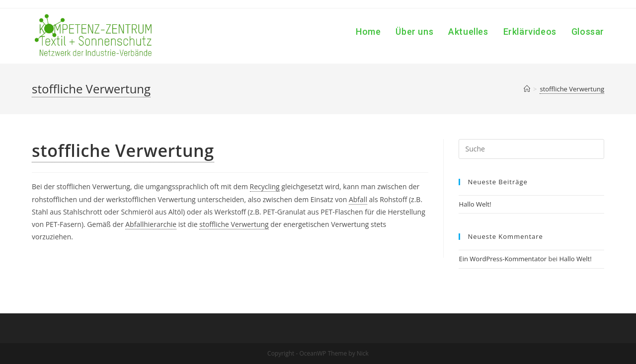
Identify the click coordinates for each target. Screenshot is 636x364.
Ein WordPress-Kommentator (503, 259)
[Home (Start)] (527, 89)
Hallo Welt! (475, 204)
